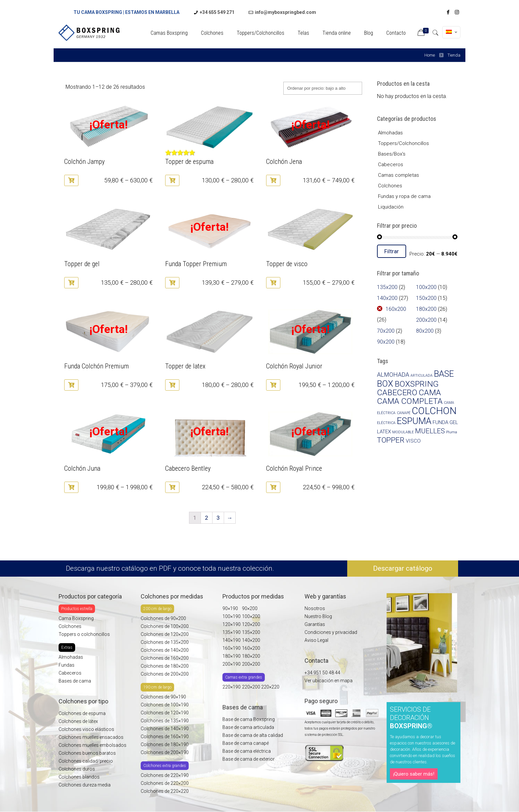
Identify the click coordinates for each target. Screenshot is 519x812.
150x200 (426, 298)
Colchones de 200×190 (165, 752)
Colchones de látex (78, 721)
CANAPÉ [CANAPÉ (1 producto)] (404, 413)
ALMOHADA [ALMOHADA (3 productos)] (393, 375)
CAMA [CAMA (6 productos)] (430, 392)
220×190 (232, 687)
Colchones (390, 186)
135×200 (251, 632)
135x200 (387, 287)
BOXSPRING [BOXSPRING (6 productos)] (417, 384)
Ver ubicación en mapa (329, 681)
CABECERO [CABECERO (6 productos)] (397, 392)
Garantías (315, 624)
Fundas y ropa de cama (404, 196)
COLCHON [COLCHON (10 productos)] (434, 411)
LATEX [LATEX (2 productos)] (384, 432)
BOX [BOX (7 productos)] (385, 384)
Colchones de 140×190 (165, 729)
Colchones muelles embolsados (93, 745)
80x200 (425, 331)
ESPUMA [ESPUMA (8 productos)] (414, 421)
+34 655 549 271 (217, 12)
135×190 (232, 632)
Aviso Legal (316, 640)
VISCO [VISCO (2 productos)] (413, 441)
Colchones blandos (79, 777)
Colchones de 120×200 (165, 634)
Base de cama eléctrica (247, 751)
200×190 (232, 664)
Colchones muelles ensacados (92, 737)
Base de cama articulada (248, 727)
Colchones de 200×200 (165, 674)
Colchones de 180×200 (165, 666)
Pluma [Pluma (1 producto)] (452, 432)
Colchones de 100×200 (165, 626)
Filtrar (392, 251)
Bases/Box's (392, 154)
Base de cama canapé (246, 743)
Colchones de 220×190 (165, 775)
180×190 (232, 656)
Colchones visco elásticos (86, 729)
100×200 (251, 616)
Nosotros (315, 608)
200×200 (251, 664)
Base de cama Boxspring (249, 719)
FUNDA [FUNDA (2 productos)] (440, 422)
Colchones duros (77, 769)
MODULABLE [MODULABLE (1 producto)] (403, 432)
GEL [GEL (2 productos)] (454, 422)
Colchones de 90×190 (163, 697)
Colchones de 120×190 (165, 713)
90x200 (386, 342)
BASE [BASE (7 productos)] (444, 374)
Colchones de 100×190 (165, 705)
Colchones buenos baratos (87, 753)
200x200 (426, 320)
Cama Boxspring (76, 618)
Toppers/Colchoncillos (403, 143)
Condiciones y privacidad (331, 632)
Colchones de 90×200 (163, 618)
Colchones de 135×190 (165, 721)
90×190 (230, 608)
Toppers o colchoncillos (84, 634)
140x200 (387, 298)
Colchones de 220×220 (165, 791)
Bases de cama (75, 681)
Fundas (67, 665)
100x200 (426, 287)
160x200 (396, 309)
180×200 (251, 656)
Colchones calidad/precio (86, 761)
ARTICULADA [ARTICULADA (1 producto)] (422, 376)
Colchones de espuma (82, 713)
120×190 (232, 624)
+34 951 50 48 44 (322, 673)
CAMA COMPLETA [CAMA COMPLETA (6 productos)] (410, 401)
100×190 (232, 616)
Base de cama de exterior (249, 759)
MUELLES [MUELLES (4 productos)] (430, 431)
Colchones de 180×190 (165, 744)
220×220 (270, 687)
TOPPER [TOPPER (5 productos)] (391, 440)
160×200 (251, 648)
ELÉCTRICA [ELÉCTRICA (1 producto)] (386, 423)
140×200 (251, 640)
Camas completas (399, 175)
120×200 (251, 624)
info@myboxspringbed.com (285, 12)
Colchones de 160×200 (165, 658)
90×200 (250, 608)
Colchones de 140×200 (165, 650)
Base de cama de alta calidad (253, 735)
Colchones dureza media (85, 785)
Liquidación (391, 207)
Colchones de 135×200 (165, 642)
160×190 (232, 648)
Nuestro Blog (318, 616)
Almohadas (390, 133)
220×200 (252, 687)
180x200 (426, 309)
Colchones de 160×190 (165, 737)
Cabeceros (391, 165)
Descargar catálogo (403, 568)
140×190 (232, 640)
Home (430, 55)
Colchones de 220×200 (165, 783)
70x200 (386, 331)
